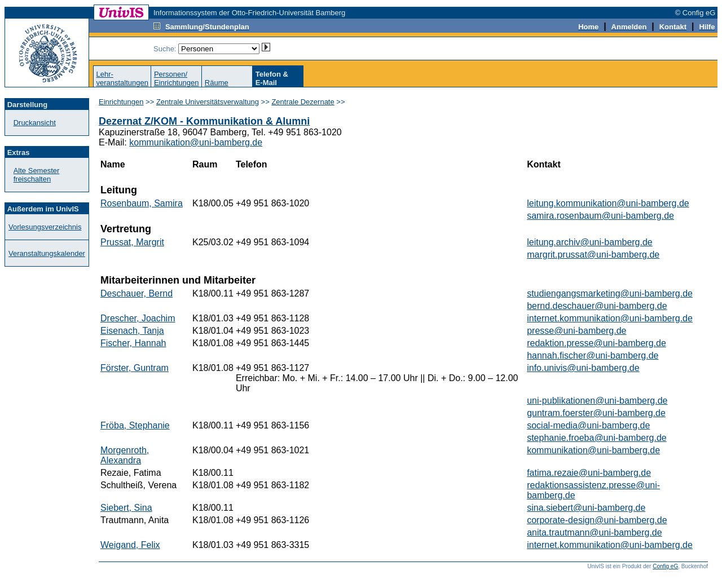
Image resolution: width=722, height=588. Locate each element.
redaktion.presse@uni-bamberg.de (596, 343)
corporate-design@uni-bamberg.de (597, 520)
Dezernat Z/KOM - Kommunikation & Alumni (204, 121)
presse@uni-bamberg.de (576, 331)
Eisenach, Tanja (132, 331)
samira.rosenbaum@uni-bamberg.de (600, 216)
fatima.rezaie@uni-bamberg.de (589, 473)
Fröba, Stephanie (135, 425)
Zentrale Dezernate (303, 102)
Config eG (665, 566)
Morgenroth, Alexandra (125, 455)
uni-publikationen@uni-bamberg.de (597, 401)
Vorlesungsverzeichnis (45, 227)
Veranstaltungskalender (47, 253)
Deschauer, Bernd (137, 293)
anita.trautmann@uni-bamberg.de (595, 532)
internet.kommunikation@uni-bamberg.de (610, 318)
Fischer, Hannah (133, 343)
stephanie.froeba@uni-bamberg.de (597, 438)
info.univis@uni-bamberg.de (583, 368)
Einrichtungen (121, 102)
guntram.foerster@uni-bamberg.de (596, 413)
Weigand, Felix (130, 545)
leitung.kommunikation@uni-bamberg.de (608, 203)
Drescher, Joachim (138, 318)
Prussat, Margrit (132, 242)
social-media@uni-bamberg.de (588, 425)
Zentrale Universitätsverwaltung (208, 102)
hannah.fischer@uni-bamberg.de (593, 355)
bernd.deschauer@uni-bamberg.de (597, 306)
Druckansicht (35, 123)
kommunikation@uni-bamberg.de (196, 142)
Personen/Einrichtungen (177, 78)
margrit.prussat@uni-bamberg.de (593, 255)
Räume (217, 83)
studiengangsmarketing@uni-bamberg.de (610, 293)
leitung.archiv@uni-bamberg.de (590, 242)
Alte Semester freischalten (37, 175)
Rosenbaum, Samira (142, 203)
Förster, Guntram (135, 368)
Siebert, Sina (126, 508)
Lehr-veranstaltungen (122, 78)
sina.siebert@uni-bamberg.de (586, 508)
